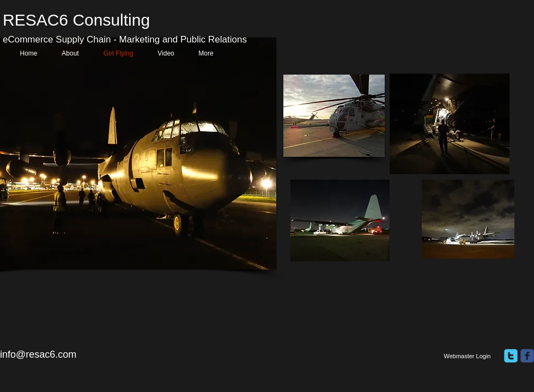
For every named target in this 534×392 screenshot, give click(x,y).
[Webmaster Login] (467, 357)
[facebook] (527, 356)
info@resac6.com (38, 354)
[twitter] (511, 356)
